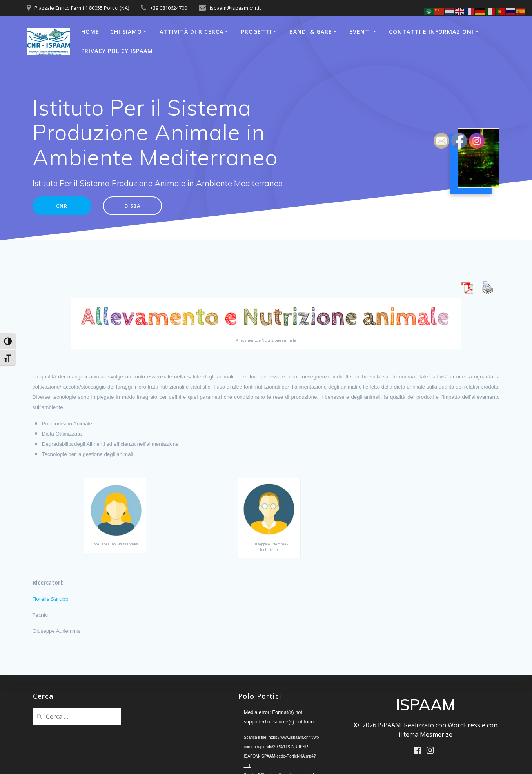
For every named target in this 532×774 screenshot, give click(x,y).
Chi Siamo (126, 32)
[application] (283, 733)
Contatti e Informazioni (431, 32)
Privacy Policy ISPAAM (117, 51)
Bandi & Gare (311, 32)
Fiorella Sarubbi (51, 600)
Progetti (256, 32)
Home (90, 32)
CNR (64, 206)
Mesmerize (436, 734)
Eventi (360, 32)
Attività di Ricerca (192, 32)
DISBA (138, 206)
